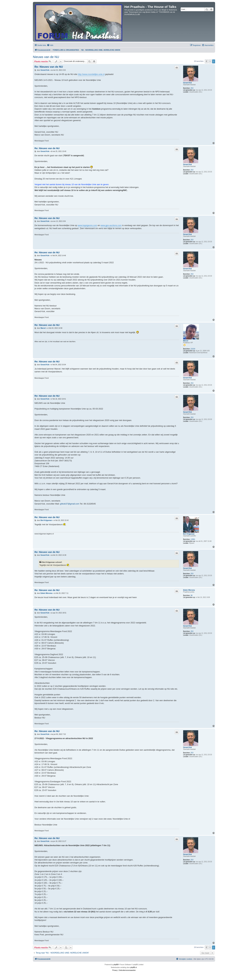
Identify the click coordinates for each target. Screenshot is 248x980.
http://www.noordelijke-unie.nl (91, 74)
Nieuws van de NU (46, 57)
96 (192, 595)
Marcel (186, 341)
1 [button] (210, 61)
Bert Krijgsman (189, 534)
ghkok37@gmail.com (70, 504)
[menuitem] (50, 45)
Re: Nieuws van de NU (49, 67)
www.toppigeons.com (87, 225)
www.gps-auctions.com (111, 225)
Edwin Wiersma (189, 590)
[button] (206, 61)
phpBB (116, 965)
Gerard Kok (187, 83)
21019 (193, 349)
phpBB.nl (134, 967)
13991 (193, 539)
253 (192, 88)
